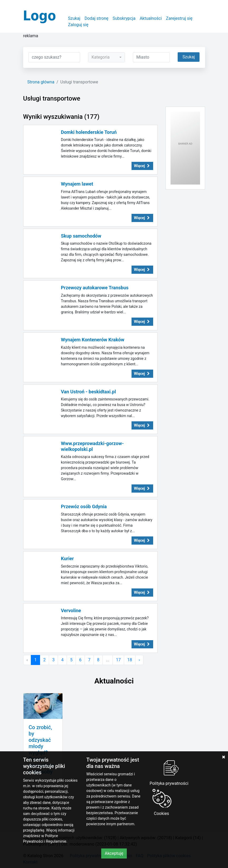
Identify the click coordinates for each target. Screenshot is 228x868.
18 (130, 660)
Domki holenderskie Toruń (89, 132)
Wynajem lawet (77, 184)
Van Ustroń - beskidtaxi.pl (88, 392)
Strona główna (41, 82)
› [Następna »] (139, 660)
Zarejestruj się (179, 18)
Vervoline (71, 610)
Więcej (142, 166)
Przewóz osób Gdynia (84, 506)
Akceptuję (114, 853)
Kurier (67, 558)
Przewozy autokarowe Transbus (95, 288)
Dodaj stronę (96, 18)
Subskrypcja (124, 18)
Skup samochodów (81, 236)
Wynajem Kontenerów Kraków (93, 340)
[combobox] (106, 57)
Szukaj (74, 18)
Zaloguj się (78, 25)
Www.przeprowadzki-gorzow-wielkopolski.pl (92, 446)
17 (118, 660)
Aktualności (151, 18)
